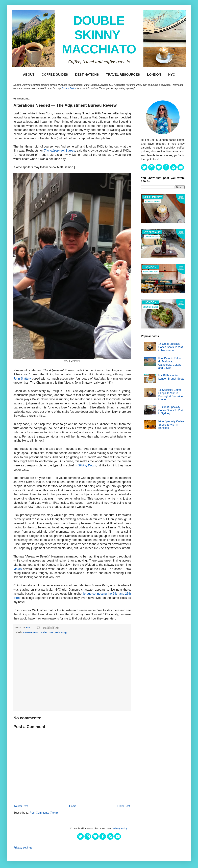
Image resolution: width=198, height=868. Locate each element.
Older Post (124, 806)
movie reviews (31, 632)
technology (61, 632)
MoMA (18, 569)
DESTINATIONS (87, 75)
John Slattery (22, 379)
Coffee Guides (55, 75)
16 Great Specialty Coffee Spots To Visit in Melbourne (171, 347)
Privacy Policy (69, 88)
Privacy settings (23, 848)
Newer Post (21, 806)
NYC (172, 75)
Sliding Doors (87, 465)
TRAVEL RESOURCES (123, 75)
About (29, 75)
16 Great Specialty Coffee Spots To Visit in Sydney (171, 410)
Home (73, 806)
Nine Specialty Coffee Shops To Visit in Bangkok (171, 425)
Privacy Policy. (120, 829)
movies (44, 632)
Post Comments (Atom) (44, 813)
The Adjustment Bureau (59, 151)
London (154, 75)
